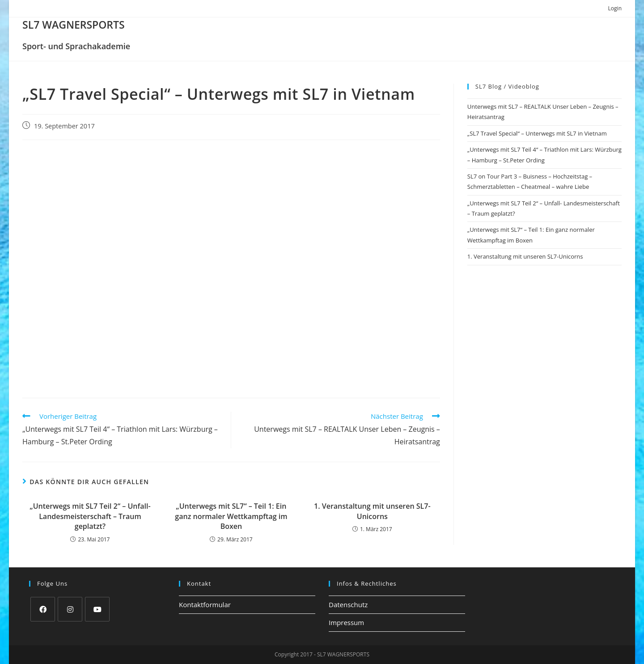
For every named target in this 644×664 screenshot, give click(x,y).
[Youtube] (97, 609)
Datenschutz (348, 604)
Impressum (346, 622)
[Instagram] (70, 609)
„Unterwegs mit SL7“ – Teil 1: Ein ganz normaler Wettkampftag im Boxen (231, 516)
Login (615, 8)
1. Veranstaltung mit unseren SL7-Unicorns (372, 511)
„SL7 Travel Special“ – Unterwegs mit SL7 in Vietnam (537, 133)
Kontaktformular (205, 604)
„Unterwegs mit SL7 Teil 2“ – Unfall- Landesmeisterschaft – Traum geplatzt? (90, 516)
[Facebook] (43, 609)
